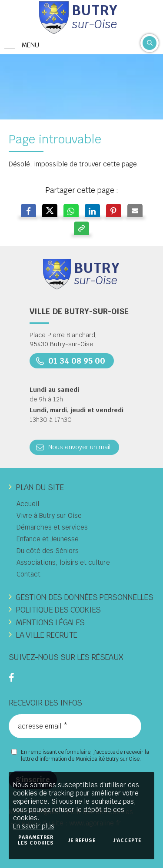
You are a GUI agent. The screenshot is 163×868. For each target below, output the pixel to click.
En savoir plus (34, 826)
